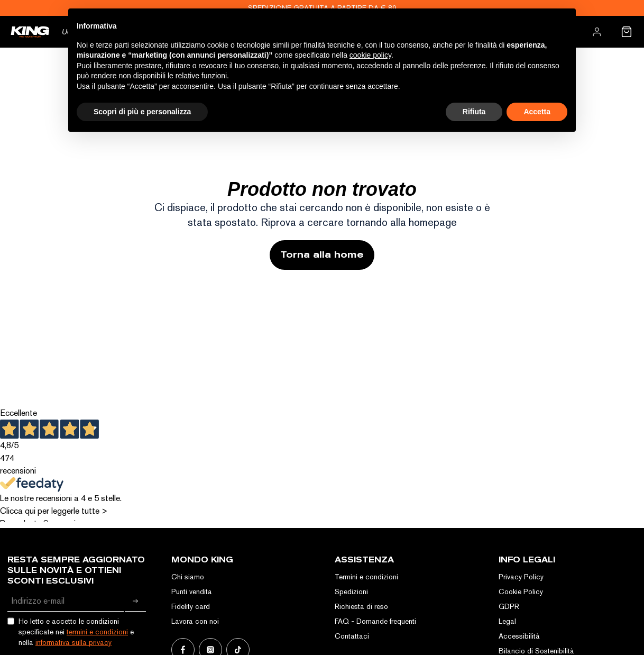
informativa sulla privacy (73, 642)
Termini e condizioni (366, 577)
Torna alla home (322, 255)
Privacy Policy (521, 577)
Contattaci (352, 636)
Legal (507, 621)
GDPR (509, 606)
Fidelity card (191, 606)
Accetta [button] (537, 112)
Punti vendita (192, 592)
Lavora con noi (195, 621)
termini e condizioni (97, 632)
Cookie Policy (521, 592)
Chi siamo (188, 577)
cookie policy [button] (370, 55)
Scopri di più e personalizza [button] (142, 112)
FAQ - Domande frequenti (375, 621)
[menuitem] (597, 32)
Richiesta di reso (361, 606)
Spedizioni (351, 592)
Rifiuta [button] (474, 112)
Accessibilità (519, 636)
